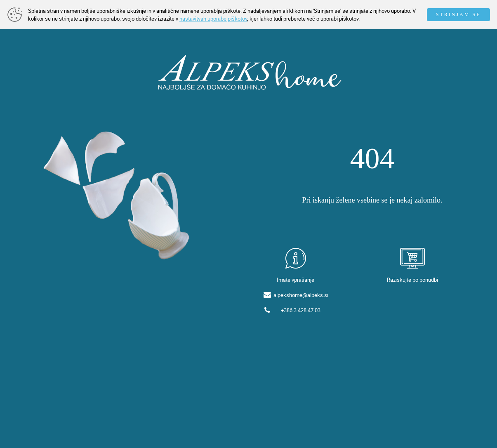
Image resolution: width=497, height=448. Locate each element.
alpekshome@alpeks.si (301, 295)
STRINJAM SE (458, 14)
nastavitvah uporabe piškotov (213, 19)
